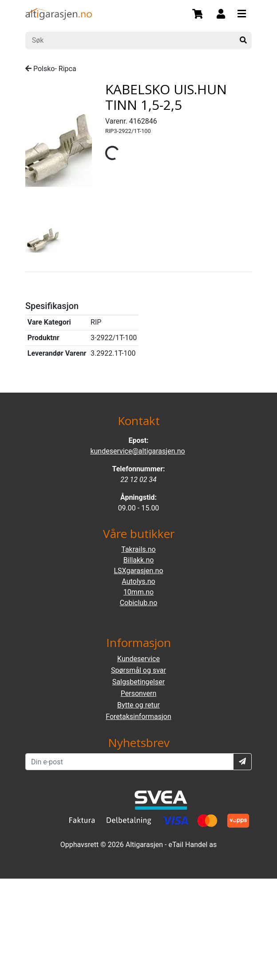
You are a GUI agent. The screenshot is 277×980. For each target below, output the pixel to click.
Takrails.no (138, 549)
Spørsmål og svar (138, 670)
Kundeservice (138, 659)
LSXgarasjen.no (138, 571)
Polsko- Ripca (51, 69)
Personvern (139, 693)
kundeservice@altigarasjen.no (137, 451)
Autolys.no (138, 581)
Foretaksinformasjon (138, 717)
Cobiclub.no (139, 603)
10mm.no (138, 592)
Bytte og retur (138, 705)
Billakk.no (139, 560)
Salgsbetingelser (138, 682)
